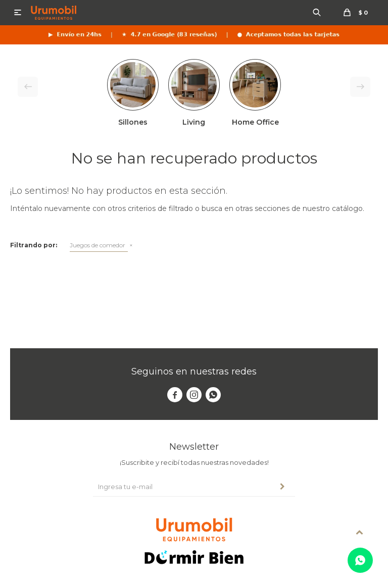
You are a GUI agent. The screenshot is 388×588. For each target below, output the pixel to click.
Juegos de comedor (98, 245)
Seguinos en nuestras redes (194, 371)
